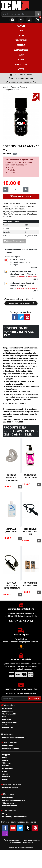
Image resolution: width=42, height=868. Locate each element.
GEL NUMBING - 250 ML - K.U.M (30, 476)
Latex (21, 36)
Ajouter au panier (21, 196)
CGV (4, 725)
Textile (21, 45)
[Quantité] (16, 189)
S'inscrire (34, 698)
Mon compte (8, 797)
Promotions (8, 746)
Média (21, 69)
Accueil (5, 87)
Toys (21, 55)
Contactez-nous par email (13, 737)
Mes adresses (8, 803)
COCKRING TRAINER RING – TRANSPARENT (12, 478)
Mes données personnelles (14, 800)
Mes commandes (10, 806)
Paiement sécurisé (10, 788)
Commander (8, 711)
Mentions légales (10, 722)
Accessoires (21, 50)
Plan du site (8, 728)
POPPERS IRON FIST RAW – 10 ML (30, 584)
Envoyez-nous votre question (21, 303)
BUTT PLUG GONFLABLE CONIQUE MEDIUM (12, 585)
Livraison (7, 719)
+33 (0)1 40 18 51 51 (21, 621)
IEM (4, 717)
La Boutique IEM (9, 714)
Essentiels (21, 64)
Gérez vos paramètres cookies (15, 817)
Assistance (7, 708)
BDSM (21, 60)
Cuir (21, 31)
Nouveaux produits (11, 748)
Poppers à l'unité (12, 90)
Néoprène (21, 40)
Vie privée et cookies (11, 814)
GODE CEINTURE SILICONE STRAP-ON (30, 532)
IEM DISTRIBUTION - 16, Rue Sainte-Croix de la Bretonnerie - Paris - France (22, 841)
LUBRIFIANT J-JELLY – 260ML (12, 530)
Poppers (21, 26)
